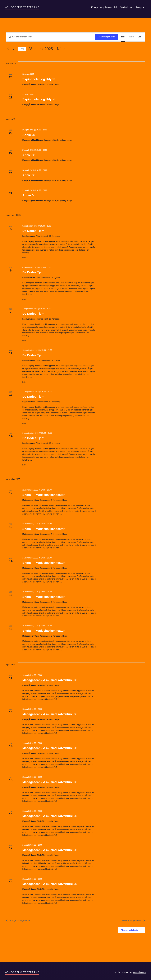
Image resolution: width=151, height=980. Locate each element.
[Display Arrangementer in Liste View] (123, 37)
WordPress (140, 972)
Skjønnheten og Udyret (39, 79)
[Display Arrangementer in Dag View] (139, 37)
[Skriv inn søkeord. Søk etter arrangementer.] (51, 37)
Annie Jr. (29, 135)
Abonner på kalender (130, 930)
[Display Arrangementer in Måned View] (132, 37)
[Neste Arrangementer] (14, 49)
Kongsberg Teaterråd (22, 7)
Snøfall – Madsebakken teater (44, 495)
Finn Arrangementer (106, 37)
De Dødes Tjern (33, 231)
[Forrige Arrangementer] (8, 49)
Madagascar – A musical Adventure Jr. (50, 680)
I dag (22, 49)
